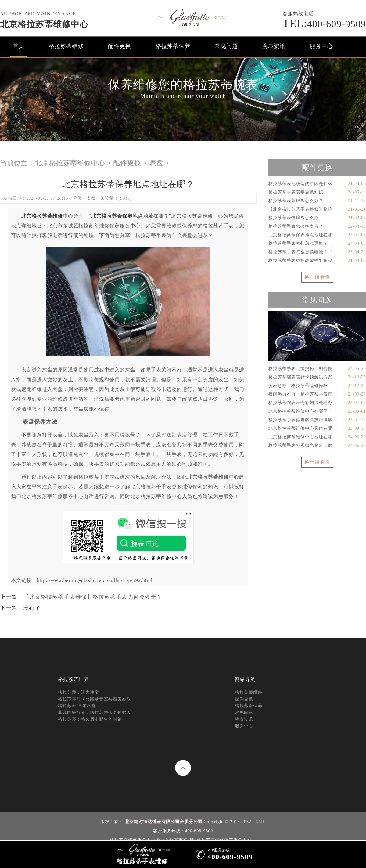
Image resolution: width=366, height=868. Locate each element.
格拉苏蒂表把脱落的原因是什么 (317, 184)
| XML (258, 822)
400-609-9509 (324, 24)
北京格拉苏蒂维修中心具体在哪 (317, 429)
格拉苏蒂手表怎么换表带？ (317, 226)
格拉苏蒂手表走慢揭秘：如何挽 (317, 369)
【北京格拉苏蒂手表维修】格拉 (317, 209)
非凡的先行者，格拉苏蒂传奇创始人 (95, 712)
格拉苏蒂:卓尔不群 (77, 706)
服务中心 (321, 46)
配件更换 (120, 46)
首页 (19, 46)
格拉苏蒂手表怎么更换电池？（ (317, 252)
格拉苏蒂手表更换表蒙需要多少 (317, 261)
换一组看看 (317, 277)
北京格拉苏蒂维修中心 (44, 24)
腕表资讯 (274, 46)
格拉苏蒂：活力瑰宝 (79, 692)
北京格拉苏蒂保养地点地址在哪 (317, 235)
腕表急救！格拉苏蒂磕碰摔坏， (317, 386)
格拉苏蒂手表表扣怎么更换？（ (317, 244)
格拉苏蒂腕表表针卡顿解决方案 (317, 377)
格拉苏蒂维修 (66, 46)
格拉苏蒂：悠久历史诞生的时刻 (90, 719)
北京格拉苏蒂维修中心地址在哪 (317, 437)
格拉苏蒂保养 (173, 46)
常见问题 (226, 46)
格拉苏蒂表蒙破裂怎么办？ (317, 201)
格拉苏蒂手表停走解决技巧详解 (317, 420)
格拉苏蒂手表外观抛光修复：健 (317, 446)
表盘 (156, 163)
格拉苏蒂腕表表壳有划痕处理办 (317, 403)
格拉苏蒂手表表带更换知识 (317, 192)
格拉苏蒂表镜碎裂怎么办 (317, 218)
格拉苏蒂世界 (74, 679)
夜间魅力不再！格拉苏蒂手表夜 (317, 394)
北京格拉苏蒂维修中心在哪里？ (317, 411)
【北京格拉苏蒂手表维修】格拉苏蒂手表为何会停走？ (93, 597)
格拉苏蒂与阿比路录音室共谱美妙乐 (95, 699)
